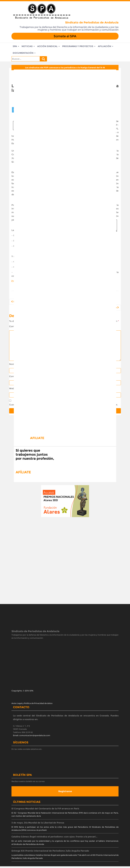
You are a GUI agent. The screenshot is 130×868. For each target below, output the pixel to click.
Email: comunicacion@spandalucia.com (32, 737)
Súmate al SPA (65, 36)
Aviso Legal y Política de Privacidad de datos (32, 705)
